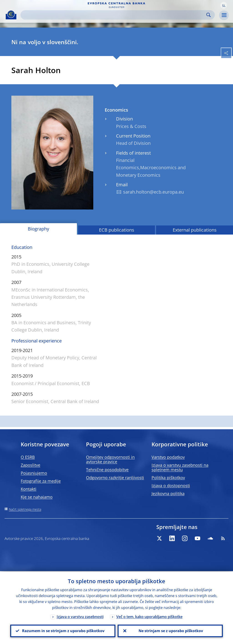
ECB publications (117, 230)
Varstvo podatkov (168, 457)
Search (209, 15)
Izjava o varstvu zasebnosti (80, 616)
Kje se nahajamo (37, 497)
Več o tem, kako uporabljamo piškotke (149, 616)
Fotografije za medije (41, 481)
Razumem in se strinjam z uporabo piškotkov (63, 631)
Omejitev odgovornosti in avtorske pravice (110, 459)
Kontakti (29, 489)
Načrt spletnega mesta (25, 509)
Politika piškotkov (168, 478)
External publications (195, 230)
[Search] (114, 15)
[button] (224, 5)
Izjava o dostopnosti (171, 486)
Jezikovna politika (168, 493)
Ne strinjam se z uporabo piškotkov (170, 631)
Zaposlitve (30, 465)
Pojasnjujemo (34, 473)
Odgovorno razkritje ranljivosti (115, 478)
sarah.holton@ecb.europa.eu (153, 192)
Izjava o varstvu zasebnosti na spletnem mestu (180, 467)
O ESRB (28, 457)
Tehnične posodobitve (107, 470)
